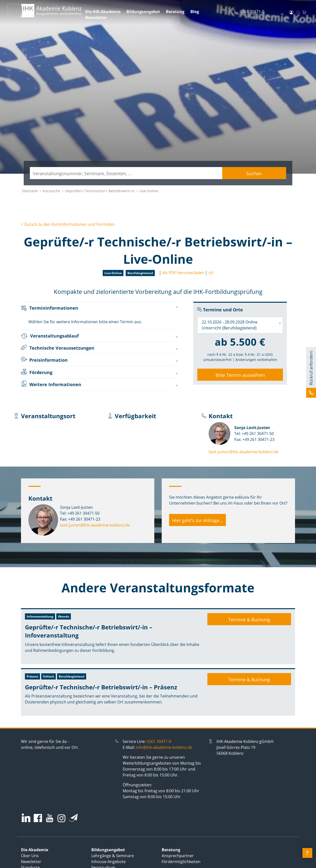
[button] (311, 372)
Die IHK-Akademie (103, 12)
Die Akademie (35, 850)
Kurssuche (51, 191)
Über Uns (30, 856)
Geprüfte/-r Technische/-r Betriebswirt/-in (100, 191)
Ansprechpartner (178, 856)
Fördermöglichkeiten (181, 862)
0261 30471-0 (159, 741)
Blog (195, 12)
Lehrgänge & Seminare (113, 856)
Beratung (175, 12)
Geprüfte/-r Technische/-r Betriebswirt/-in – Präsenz (101, 687)
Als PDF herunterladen (183, 273)
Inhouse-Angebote (109, 862)
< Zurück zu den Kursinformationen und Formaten (68, 224)
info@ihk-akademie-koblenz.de (164, 747)
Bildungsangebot (143, 12)
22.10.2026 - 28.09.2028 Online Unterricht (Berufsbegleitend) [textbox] (230, 325)
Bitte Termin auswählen (240, 375)
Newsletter (96, 18)
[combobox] (240, 325)
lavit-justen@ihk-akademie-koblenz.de (244, 452)
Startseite (30, 191)
